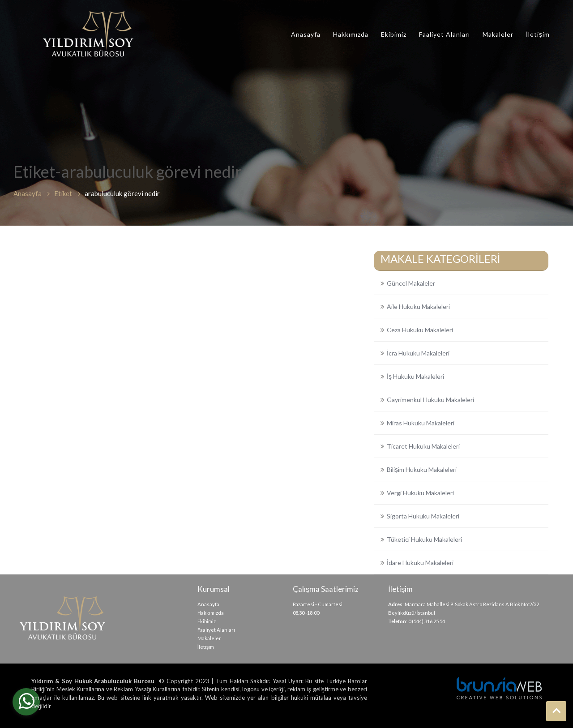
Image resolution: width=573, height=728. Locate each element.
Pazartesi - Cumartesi (318, 604)
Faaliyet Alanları (445, 34)
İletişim (538, 34)
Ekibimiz (394, 34)
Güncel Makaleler (411, 283)
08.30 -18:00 (306, 613)
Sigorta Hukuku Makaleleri (423, 516)
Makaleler (498, 34)
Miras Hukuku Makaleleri (421, 423)
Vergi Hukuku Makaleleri (420, 493)
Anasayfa (306, 34)
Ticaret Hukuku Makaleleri (423, 446)
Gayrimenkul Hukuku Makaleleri (430, 400)
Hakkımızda (351, 34)
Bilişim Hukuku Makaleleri (422, 469)
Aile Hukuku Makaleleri (418, 306)
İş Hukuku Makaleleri (415, 376)
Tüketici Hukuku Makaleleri (424, 539)
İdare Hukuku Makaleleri (420, 563)
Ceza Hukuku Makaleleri (420, 330)
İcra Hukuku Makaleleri (418, 353)
